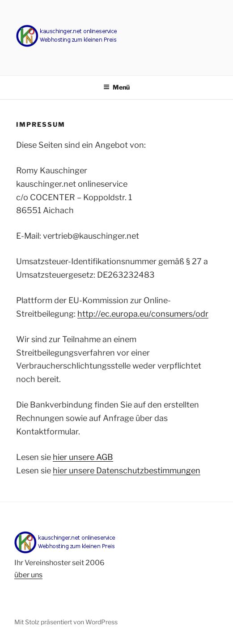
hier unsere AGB (83, 457)
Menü (116, 87)
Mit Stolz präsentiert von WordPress (66, 622)
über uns (28, 575)
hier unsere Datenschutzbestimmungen (127, 470)
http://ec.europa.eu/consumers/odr (143, 314)
